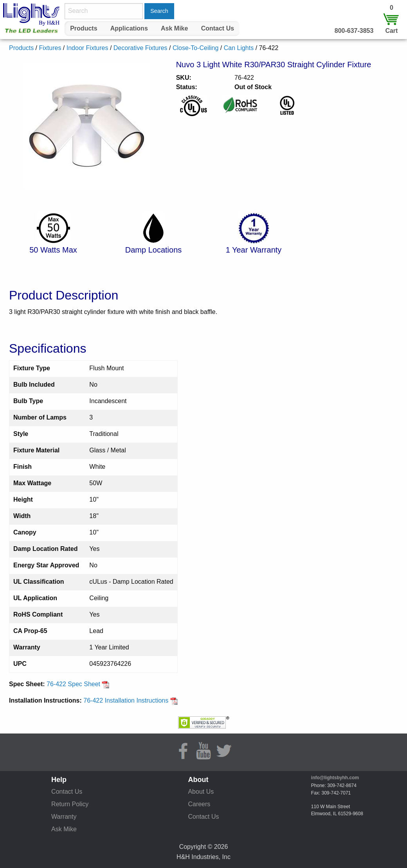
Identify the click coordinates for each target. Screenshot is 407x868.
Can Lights (239, 48)
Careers (199, 804)
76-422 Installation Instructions (131, 700)
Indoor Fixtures (87, 48)
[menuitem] (84, 29)
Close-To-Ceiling (195, 48)
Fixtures (50, 48)
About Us (201, 792)
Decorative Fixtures (140, 48)
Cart (391, 31)
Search (159, 11)
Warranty (64, 817)
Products (84, 28)
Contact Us (218, 28)
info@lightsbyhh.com (335, 778)
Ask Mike (174, 28)
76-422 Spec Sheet (78, 684)
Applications (129, 28)
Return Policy (70, 804)
